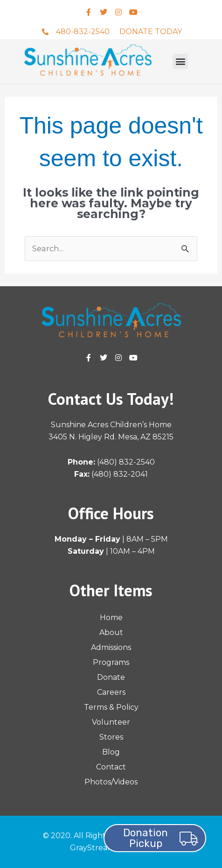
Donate (111, 677)
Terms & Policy (111, 707)
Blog (111, 752)
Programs (111, 662)
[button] (180, 61)
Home (111, 617)
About (111, 632)
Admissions (111, 647)
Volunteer (111, 722)
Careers (111, 692)
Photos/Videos (111, 782)
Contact (111, 767)
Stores (111, 737)
